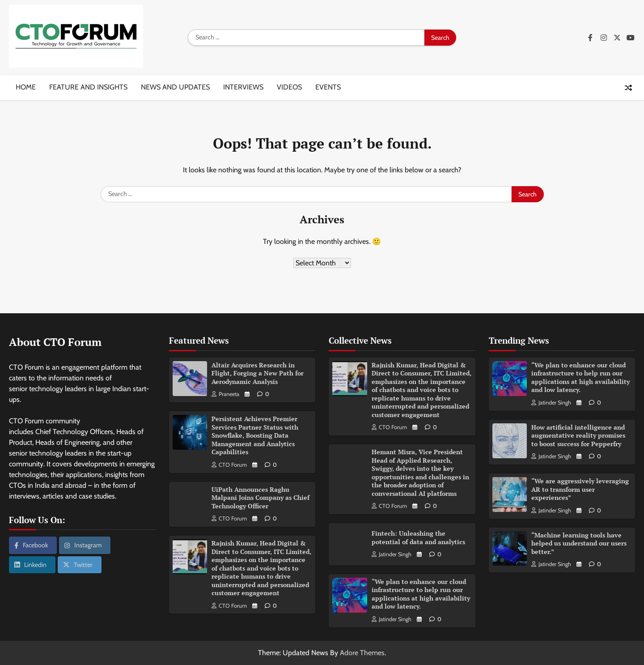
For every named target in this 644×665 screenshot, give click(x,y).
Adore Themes (362, 653)
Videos (289, 87)
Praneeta (225, 394)
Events (328, 87)
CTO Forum (229, 465)
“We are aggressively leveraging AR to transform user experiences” (580, 489)
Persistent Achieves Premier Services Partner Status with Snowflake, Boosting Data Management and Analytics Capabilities (255, 435)
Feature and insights (88, 87)
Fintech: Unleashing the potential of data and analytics (418, 537)
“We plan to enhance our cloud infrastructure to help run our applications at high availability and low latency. (421, 594)
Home (26, 87)
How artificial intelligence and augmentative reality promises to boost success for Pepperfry (578, 435)
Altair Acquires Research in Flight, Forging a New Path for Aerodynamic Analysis (258, 373)
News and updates (175, 87)
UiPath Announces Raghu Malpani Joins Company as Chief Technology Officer (261, 498)
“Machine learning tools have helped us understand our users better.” (579, 543)
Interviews (243, 87)
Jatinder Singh (392, 554)
